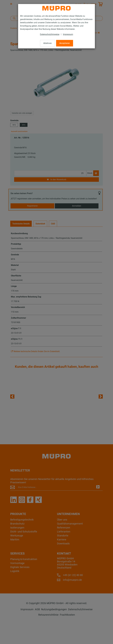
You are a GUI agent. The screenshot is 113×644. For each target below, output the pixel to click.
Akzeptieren (65, 43)
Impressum (68, 34)
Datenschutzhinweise (50, 34)
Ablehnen (48, 43)
